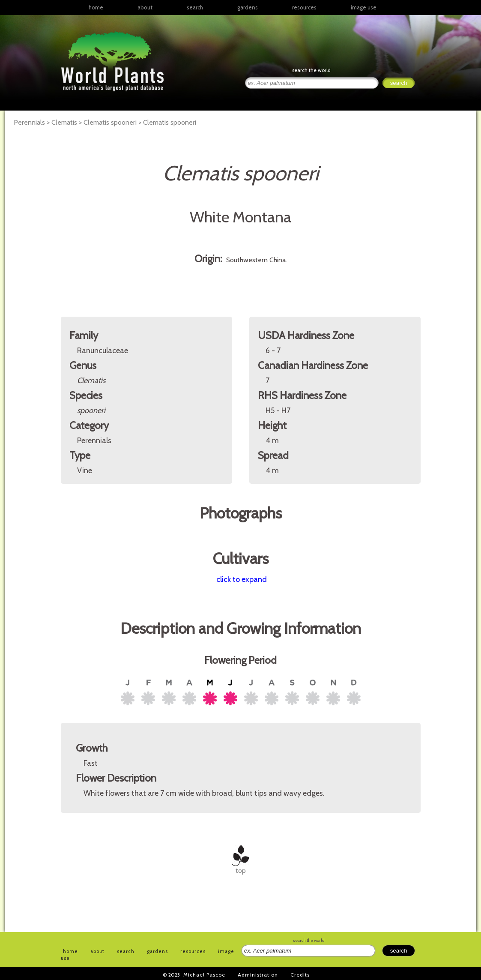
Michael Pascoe (204, 975)
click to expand (242, 579)
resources (193, 951)
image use (364, 7)
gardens (248, 7)
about (145, 7)
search (195, 7)
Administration (258, 975)
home (96, 7)
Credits (300, 975)
